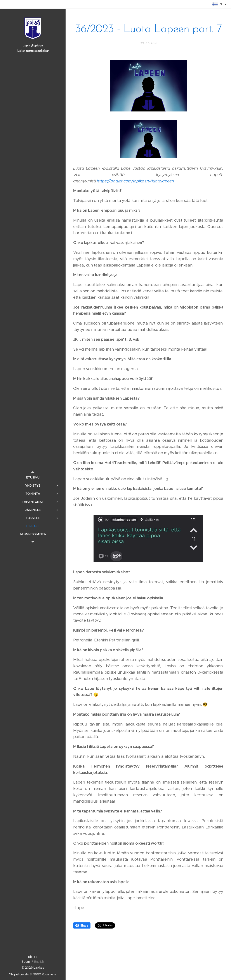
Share (82, 925)
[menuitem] (33, 478)
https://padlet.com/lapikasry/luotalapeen (135, 181)
